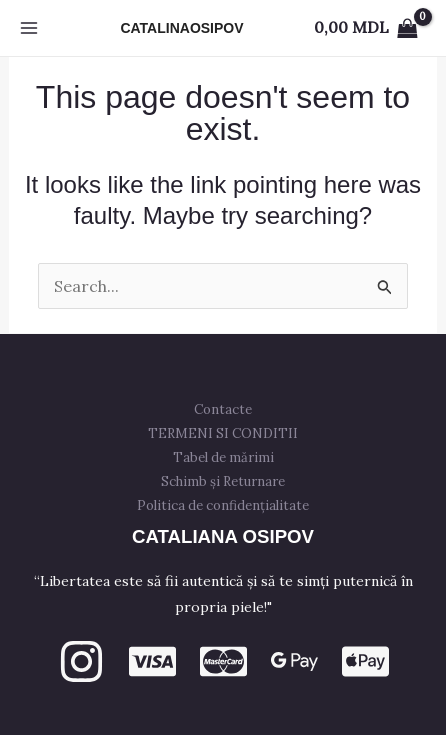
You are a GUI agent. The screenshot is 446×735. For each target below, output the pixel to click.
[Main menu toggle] (29, 28)
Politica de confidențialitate (223, 505)
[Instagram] (81, 661)
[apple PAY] (365, 661)
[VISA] (152, 661)
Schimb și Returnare (223, 481)
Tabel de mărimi (223, 457)
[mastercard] (223, 661)
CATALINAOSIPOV (181, 28)
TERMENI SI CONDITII (223, 433)
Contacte (223, 409)
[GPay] (294, 661)
